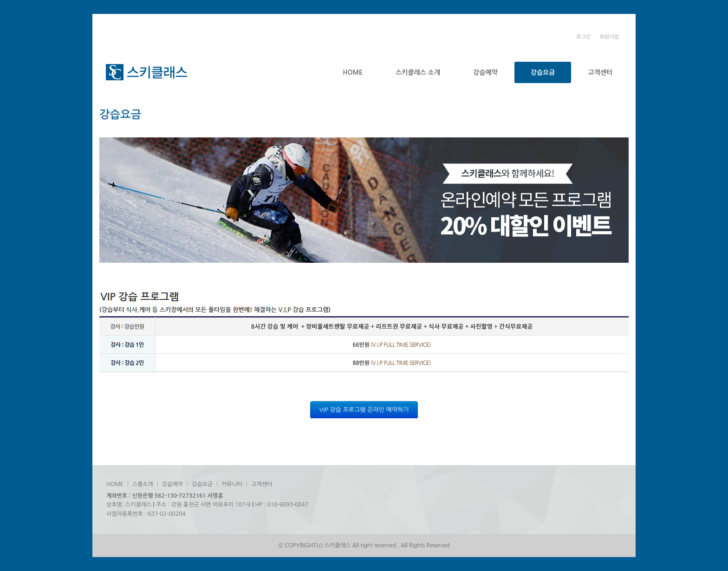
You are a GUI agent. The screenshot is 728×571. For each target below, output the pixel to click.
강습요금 (543, 72)
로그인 (583, 37)
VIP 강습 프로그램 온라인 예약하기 (364, 410)
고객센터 (600, 72)
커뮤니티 (232, 484)
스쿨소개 (143, 484)
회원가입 (609, 37)
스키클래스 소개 (418, 72)
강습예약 (485, 72)
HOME (353, 72)
